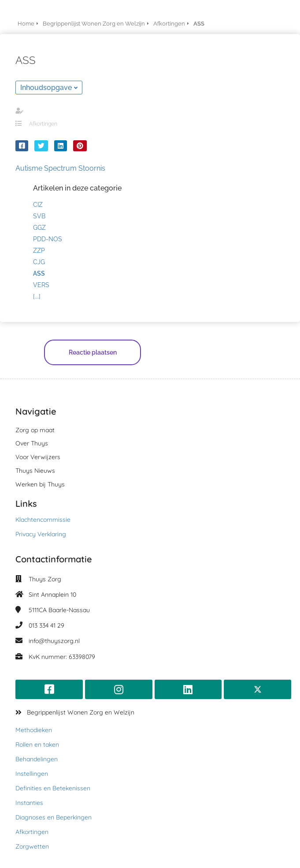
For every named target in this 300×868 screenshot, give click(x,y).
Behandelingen (37, 759)
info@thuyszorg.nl (54, 641)
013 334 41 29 (46, 625)
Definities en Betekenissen (53, 788)
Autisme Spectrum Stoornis (60, 168)
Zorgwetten (32, 846)
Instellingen (32, 774)
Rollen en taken (37, 745)
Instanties (29, 803)
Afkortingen (43, 124)
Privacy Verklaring (41, 534)
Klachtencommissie (43, 520)
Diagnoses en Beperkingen (54, 817)
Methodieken (34, 730)
